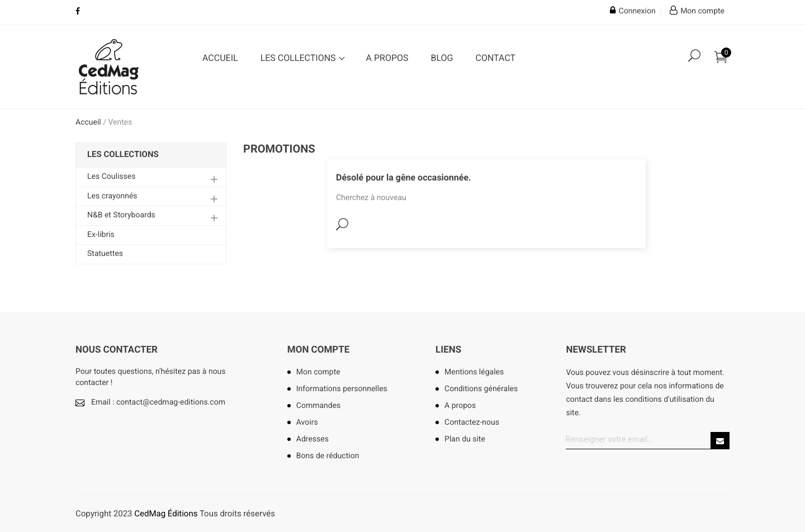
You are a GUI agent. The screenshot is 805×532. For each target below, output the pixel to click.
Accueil (220, 58)
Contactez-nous (472, 422)
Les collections (299, 58)
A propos (387, 58)
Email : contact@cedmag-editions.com (158, 402)
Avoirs (307, 422)
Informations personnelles (342, 389)
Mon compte (319, 350)
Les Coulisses (111, 177)
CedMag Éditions (166, 514)
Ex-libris (101, 235)
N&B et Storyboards (121, 215)
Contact (495, 58)
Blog (442, 58)
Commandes (319, 406)
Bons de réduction (328, 456)
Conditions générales (481, 389)
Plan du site (465, 439)
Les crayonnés (112, 196)
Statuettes (105, 254)
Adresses (312, 439)
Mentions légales (474, 372)
